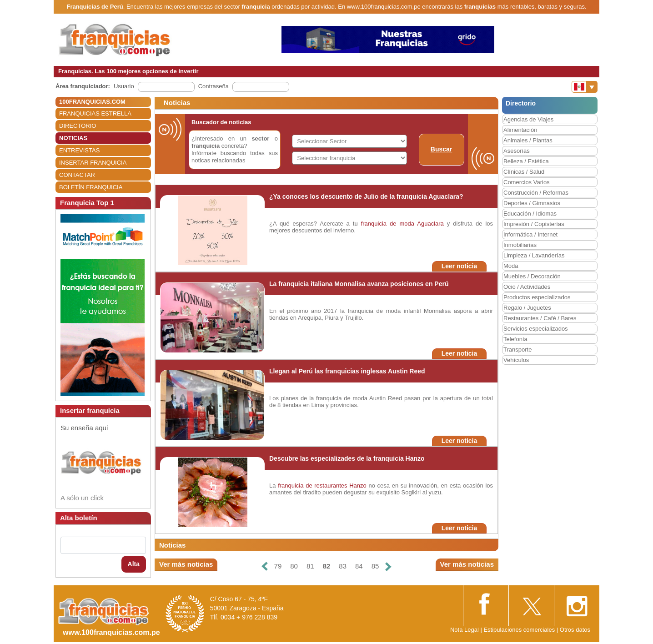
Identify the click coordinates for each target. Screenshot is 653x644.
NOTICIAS (73, 138)
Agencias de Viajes (528, 119)
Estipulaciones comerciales (520, 630)
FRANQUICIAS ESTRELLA (95, 113)
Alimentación (520, 130)
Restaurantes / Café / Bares (540, 318)
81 (310, 566)
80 (294, 566)
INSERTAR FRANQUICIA (93, 163)
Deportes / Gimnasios (532, 203)
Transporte (517, 350)
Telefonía (515, 339)
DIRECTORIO (78, 126)
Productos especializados (537, 297)
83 (343, 566)
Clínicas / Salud (524, 172)
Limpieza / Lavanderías (534, 255)
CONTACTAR (77, 175)
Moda (511, 266)
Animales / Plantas (528, 140)
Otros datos (575, 630)
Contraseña (213, 86)
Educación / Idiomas (530, 214)
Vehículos (516, 360)
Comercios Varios (527, 182)
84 (359, 566)
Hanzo (358, 486)
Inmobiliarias (520, 245)
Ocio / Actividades (527, 287)
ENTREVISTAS (79, 150)
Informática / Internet (530, 234)
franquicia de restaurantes (312, 486)
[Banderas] (585, 87)
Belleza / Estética (526, 161)
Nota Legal (465, 630)
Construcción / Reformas (536, 193)
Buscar (441, 149)
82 (327, 566)
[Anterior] (264, 566)
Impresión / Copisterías (534, 224)
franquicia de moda (388, 224)
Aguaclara (430, 224)
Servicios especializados (536, 329)
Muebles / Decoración (532, 276)
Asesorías (517, 151)
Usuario (124, 86)
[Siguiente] (388, 566)
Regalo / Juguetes (527, 308)
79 (278, 566)
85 (375, 566)
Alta (134, 564)
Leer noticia (460, 266)
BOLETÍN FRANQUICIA (91, 187)
